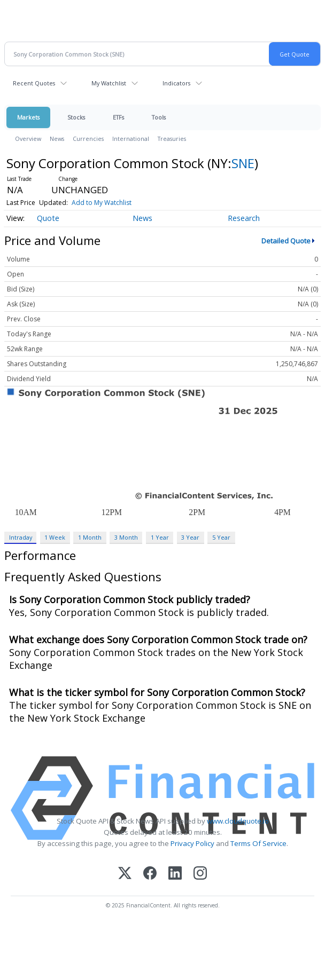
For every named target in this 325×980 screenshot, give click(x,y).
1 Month (90, 537)
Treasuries (172, 139)
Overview (28, 139)
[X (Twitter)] (125, 874)
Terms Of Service (258, 843)
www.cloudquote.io (238, 821)
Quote (48, 218)
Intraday (21, 537)
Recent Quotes (34, 83)
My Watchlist (109, 83)
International (131, 139)
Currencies (88, 139)
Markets (28, 117)
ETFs (118, 117)
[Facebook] (150, 874)
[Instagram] (200, 874)
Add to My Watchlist (102, 203)
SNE (243, 163)
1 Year (160, 537)
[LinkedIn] (175, 874)
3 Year (190, 537)
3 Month (126, 537)
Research (244, 218)
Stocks (76, 117)
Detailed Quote (286, 241)
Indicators (176, 83)
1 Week (55, 537)
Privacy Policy (192, 843)
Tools (159, 117)
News (57, 139)
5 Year (221, 537)
